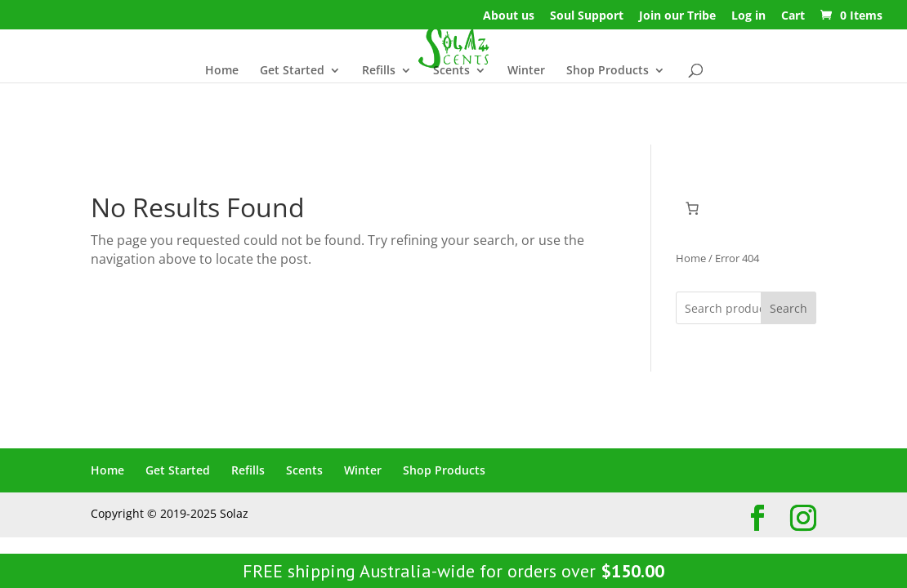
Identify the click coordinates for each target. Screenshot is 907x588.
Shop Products (608, 71)
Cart (793, 16)
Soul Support (587, 16)
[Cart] (692, 208)
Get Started (292, 71)
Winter (526, 71)
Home (222, 71)
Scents (451, 71)
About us (509, 16)
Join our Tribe (677, 16)
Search (789, 308)
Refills (379, 71)
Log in (748, 16)
